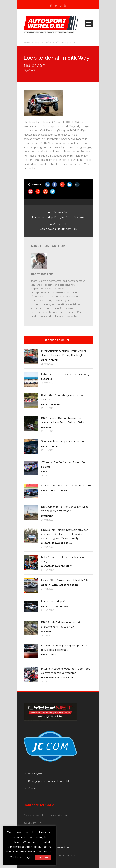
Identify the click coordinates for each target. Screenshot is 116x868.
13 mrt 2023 (47, 658)
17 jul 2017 (29, 70)
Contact (33, 788)
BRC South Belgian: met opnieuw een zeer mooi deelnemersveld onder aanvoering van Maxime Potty (65, 534)
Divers (55, 360)
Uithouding (71, 585)
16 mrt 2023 (47, 364)
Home (27, 42)
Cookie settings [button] (20, 857)
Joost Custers (42, 274)
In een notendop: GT (54, 601)
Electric (46, 379)
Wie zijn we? (36, 774)
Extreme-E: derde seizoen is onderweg (65, 374)
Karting (56, 404)
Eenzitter (57, 491)
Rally (37, 42)
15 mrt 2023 (47, 383)
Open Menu (89, 24)
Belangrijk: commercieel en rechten (50, 781)
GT (52, 472)
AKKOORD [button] (43, 857)
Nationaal (57, 585)
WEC (53, 655)
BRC (43, 427)
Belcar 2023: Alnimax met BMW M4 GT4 (66, 580)
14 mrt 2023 (47, 520)
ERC (63, 566)
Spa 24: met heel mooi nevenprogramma (67, 486)
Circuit (46, 360)
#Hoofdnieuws (50, 543)
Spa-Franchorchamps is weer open (62, 441)
